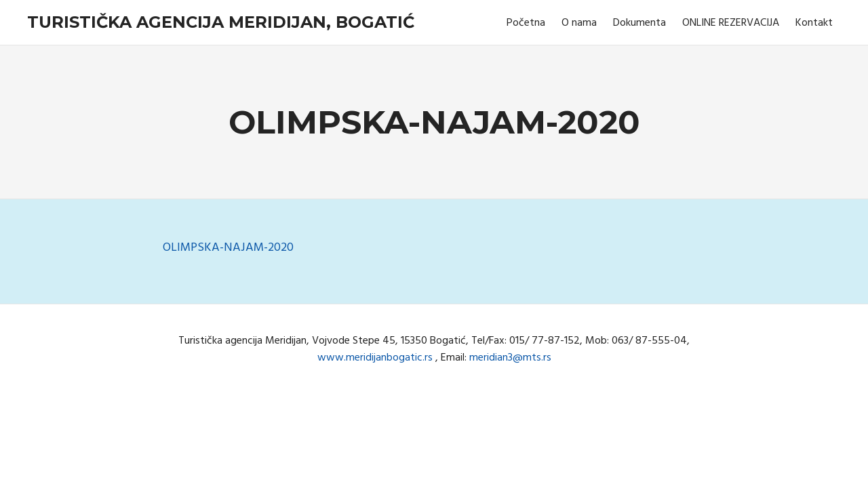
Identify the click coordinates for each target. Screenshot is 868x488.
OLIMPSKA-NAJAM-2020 (228, 248)
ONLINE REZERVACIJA (731, 23)
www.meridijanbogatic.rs (375, 358)
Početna (526, 23)
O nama (579, 23)
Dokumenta (639, 23)
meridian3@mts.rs (510, 358)
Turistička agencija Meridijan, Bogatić (221, 22)
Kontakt (814, 23)
